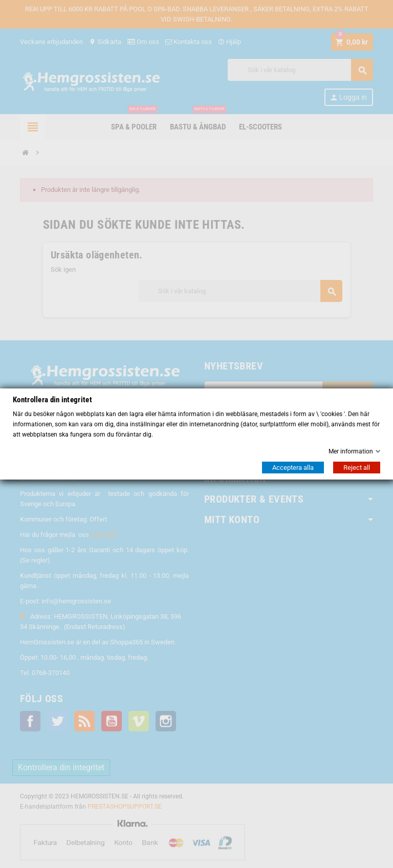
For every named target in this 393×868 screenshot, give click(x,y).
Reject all (357, 468)
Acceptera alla (293, 468)
